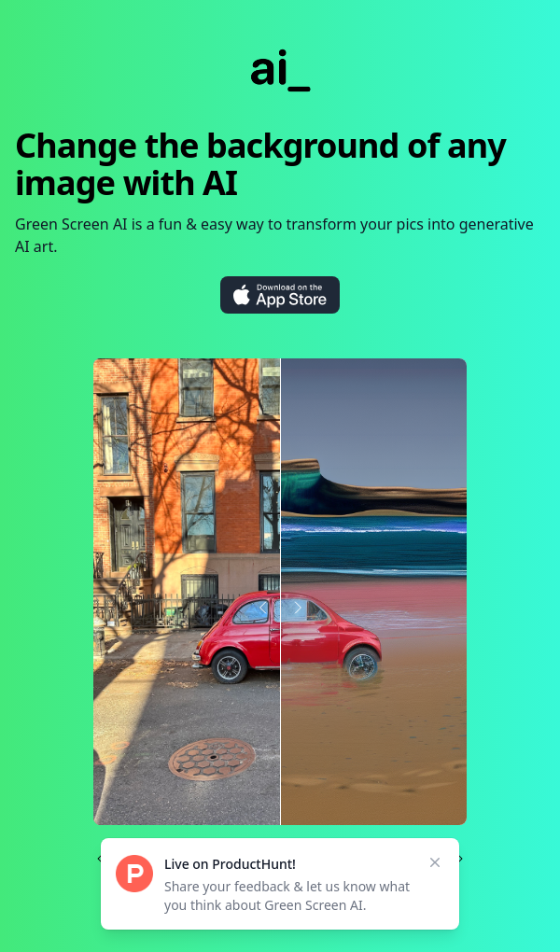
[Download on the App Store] (280, 295)
